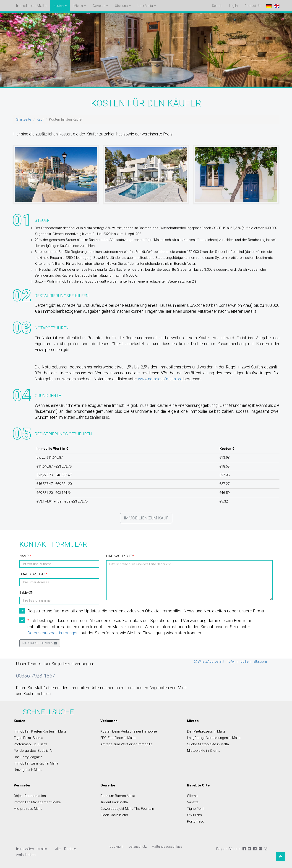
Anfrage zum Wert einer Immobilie (126, 744)
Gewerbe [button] (100, 6)
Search (217, 6)
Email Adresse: (33, 574)
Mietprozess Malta (28, 809)
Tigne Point (196, 809)
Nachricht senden (40, 643)
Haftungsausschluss (167, 847)
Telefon (26, 593)
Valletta (193, 802)
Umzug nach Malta (28, 770)
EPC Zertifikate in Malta (118, 738)
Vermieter (22, 785)
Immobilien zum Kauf (146, 518)
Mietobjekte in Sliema (204, 751)
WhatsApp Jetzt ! (209, 662)
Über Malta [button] (147, 6)
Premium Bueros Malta (118, 796)
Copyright (116, 847)
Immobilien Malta (31, 6)
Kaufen (20, 721)
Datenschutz (138, 847)
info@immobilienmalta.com (246, 662)
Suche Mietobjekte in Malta (208, 744)
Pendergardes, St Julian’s (33, 751)
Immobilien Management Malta (37, 802)
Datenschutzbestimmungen (53, 633)
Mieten (193, 721)
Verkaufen (109, 721)
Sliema (192, 796)
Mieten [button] (80, 6)
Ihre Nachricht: (120, 556)
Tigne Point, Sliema (28, 738)
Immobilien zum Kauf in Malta (36, 763)
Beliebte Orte (198, 785)
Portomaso (196, 821)
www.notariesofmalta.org (160, 379)
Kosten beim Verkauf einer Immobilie (129, 731)
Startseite (24, 119)
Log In (233, 6)
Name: (25, 556)
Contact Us (254, 5)
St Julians (194, 815)
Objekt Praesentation (30, 796)
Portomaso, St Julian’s (31, 744)
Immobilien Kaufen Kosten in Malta (40, 731)
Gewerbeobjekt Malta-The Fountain (127, 809)
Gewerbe (108, 785)
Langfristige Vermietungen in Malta (214, 738)
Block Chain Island (114, 815)
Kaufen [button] (60, 6)
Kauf (40, 119)
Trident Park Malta (114, 802)
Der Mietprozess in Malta (206, 731)
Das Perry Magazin (28, 757)
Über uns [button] (123, 6)
